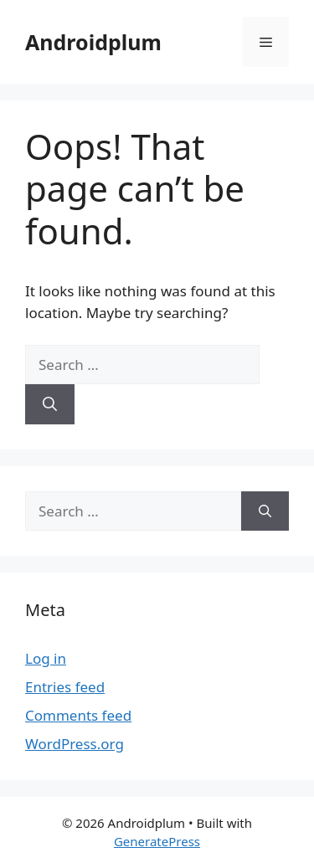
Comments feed (78, 715)
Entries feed (65, 687)
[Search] (50, 404)
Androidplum (93, 42)
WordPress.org (75, 744)
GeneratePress (157, 841)
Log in (46, 658)
